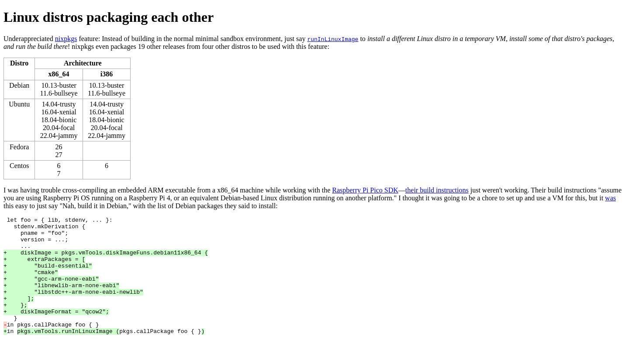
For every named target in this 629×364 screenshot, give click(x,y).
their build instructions (437, 190)
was (610, 198)
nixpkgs (66, 39)
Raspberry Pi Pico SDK (365, 190)
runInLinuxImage (333, 39)
